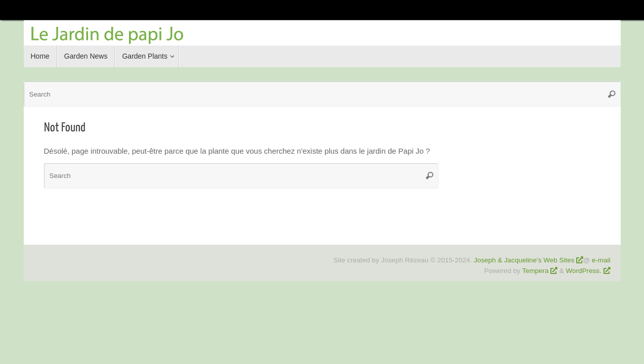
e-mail (601, 260)
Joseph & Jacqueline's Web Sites (524, 260)
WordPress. (584, 271)
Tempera (535, 271)
